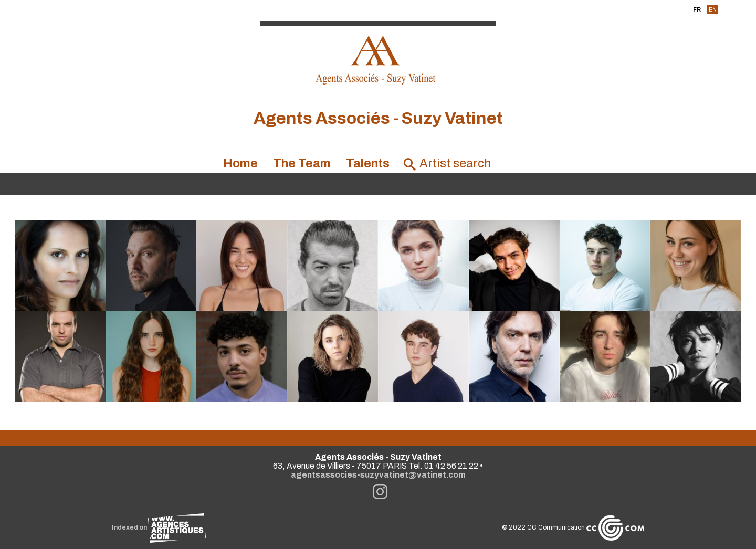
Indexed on (159, 527)
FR (697, 9)
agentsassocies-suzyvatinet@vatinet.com (378, 475)
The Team (302, 163)
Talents (368, 163)
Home (240, 163)
